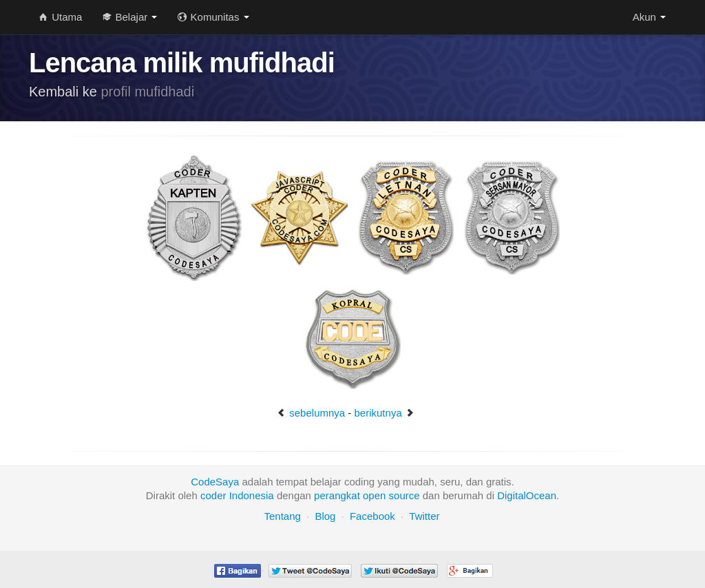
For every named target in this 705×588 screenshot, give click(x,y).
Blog (325, 516)
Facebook (372, 516)
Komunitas (213, 17)
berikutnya (385, 413)
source (404, 495)
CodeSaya (215, 482)
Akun (649, 17)
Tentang (282, 516)
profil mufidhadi (148, 92)
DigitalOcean (527, 495)
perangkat (337, 495)
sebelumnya (311, 413)
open (374, 495)
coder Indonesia (237, 495)
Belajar (130, 17)
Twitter (424, 516)
